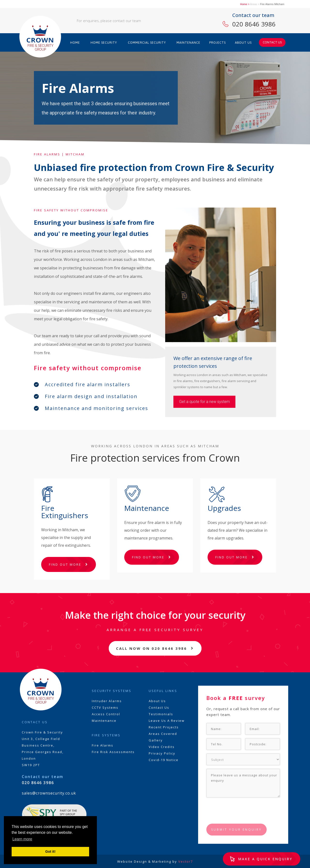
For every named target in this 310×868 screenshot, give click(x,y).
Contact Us (159, 707)
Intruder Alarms (107, 701)
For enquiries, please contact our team (109, 21)
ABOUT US (243, 43)
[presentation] (243, 811)
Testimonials (161, 714)
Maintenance (104, 721)
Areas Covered (163, 734)
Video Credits (162, 747)
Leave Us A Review (167, 721)
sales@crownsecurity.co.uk (49, 793)
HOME (75, 43)
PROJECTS (217, 43)
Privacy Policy (162, 753)
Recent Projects (164, 727)
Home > (245, 4)
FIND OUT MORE (65, 564)
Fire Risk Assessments (113, 752)
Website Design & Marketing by (155, 861)
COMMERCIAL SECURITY (147, 43)
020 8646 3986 (254, 24)
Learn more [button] (22, 839)
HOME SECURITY (104, 43)
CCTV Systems (105, 707)
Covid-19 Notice (164, 760)
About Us (157, 701)
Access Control (106, 714)
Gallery (156, 740)
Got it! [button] (50, 852)
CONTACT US (272, 42)
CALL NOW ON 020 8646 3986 (151, 648)
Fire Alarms (103, 745)
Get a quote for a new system (205, 402)
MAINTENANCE (188, 43)
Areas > (255, 4)
